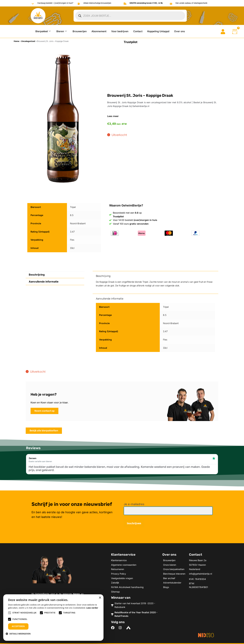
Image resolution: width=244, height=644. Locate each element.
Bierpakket (43, 31)
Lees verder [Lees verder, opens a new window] (92, 608)
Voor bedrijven (120, 31)
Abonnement (99, 31)
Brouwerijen (80, 31)
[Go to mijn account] (223, 32)
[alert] (53, 618)
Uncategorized (28, 41)
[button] (19, 634)
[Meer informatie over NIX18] (206, 635)
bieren (76, 594)
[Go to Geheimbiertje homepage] (38, 16)
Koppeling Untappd (158, 31)
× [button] (100, 598)
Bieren (62, 31)
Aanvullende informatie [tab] (44, 282)
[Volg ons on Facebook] (114, 628)
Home (16, 41)
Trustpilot (131, 42)
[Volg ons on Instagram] (121, 628)
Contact (138, 31)
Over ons (179, 31)
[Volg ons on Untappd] (129, 628)
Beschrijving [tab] (37, 275)
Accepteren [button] (18, 626)
